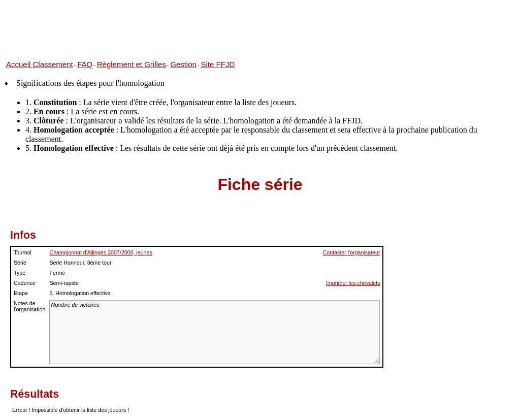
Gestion (183, 64)
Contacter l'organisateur (352, 252)
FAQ (85, 64)
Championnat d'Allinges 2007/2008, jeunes (101, 252)
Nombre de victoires (215, 332)
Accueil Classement (40, 64)
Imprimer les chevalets (353, 283)
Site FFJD (218, 64)
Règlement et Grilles (132, 64)
